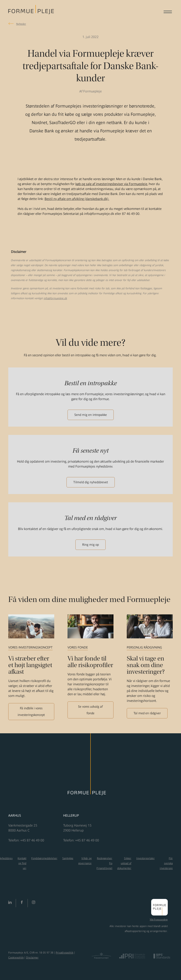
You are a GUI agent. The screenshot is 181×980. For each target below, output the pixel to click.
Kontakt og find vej (22, 863)
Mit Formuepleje (159, 920)
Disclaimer (32, 958)
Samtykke (68, 858)
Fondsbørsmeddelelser (44, 858)
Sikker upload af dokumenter (124, 863)
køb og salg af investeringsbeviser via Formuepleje (111, 184)
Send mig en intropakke (91, 415)
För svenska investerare (166, 863)
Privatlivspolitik (65, 953)
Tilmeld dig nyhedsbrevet (91, 482)
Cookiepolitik (16, 958)
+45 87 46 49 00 (32, 840)
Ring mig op (90, 545)
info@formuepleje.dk (55, 298)
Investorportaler (145, 858)
